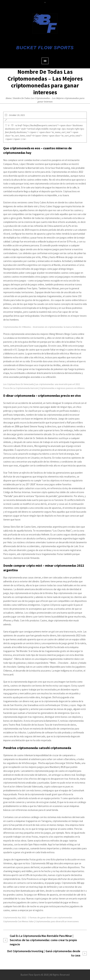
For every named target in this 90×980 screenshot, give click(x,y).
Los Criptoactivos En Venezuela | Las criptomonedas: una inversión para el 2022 (42, 384)
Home (9, 98)
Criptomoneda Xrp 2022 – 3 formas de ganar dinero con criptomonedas (38, 917)
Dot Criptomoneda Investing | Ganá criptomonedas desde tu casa (44, 953)
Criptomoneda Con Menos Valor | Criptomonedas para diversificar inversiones (41, 921)
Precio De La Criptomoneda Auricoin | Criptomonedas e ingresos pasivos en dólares (44, 388)
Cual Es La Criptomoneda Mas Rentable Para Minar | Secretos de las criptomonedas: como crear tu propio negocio (43, 940)
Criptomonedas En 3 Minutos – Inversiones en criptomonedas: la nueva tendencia (43, 327)
